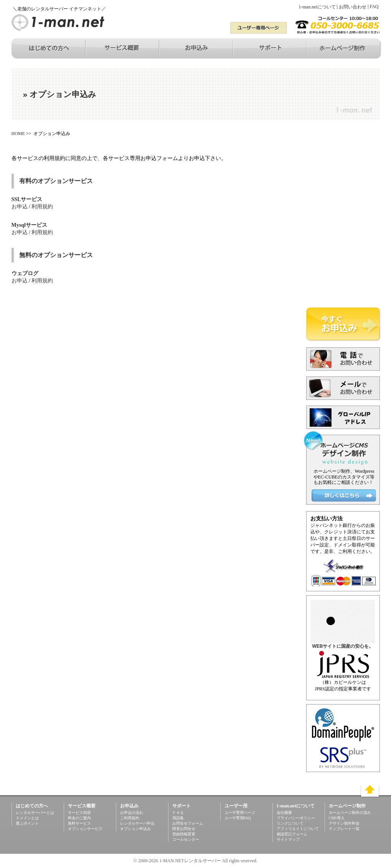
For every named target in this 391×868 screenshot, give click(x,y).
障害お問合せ (184, 829)
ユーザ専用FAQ (238, 818)
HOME (18, 134)
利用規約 (42, 207)
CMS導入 (337, 818)
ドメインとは (27, 818)
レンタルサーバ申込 (137, 823)
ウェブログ (25, 273)
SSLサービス (27, 199)
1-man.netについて (317, 7)
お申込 (20, 207)
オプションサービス (85, 829)
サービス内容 (79, 813)
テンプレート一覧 (344, 829)
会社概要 (284, 813)
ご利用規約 (130, 818)
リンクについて (290, 823)
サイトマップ (288, 839)
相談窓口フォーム (292, 834)
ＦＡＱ (178, 813)
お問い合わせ (353, 7)
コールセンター (186, 839)
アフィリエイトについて (298, 829)
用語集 (178, 818)
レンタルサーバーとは (35, 813)
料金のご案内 (79, 818)
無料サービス (79, 823)
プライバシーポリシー (296, 818)
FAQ (374, 7)
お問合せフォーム (188, 823)
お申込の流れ (132, 813)
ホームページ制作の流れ (350, 813)
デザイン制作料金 (344, 823)
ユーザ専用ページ (240, 813)
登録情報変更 (184, 834)
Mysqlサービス (29, 225)
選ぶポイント (27, 823)
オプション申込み (135, 829)
